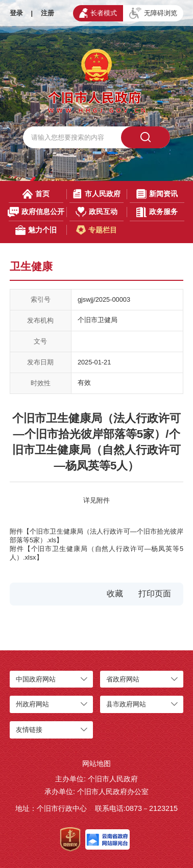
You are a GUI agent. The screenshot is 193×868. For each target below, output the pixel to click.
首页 (36, 194)
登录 (16, 13)
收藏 (115, 594)
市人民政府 (96, 194)
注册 (47, 13)
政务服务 (157, 212)
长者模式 (98, 13)
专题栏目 (96, 230)
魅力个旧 (36, 230)
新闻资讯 (157, 194)
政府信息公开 (36, 212)
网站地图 (96, 764)
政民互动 (97, 212)
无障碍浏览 (153, 13)
